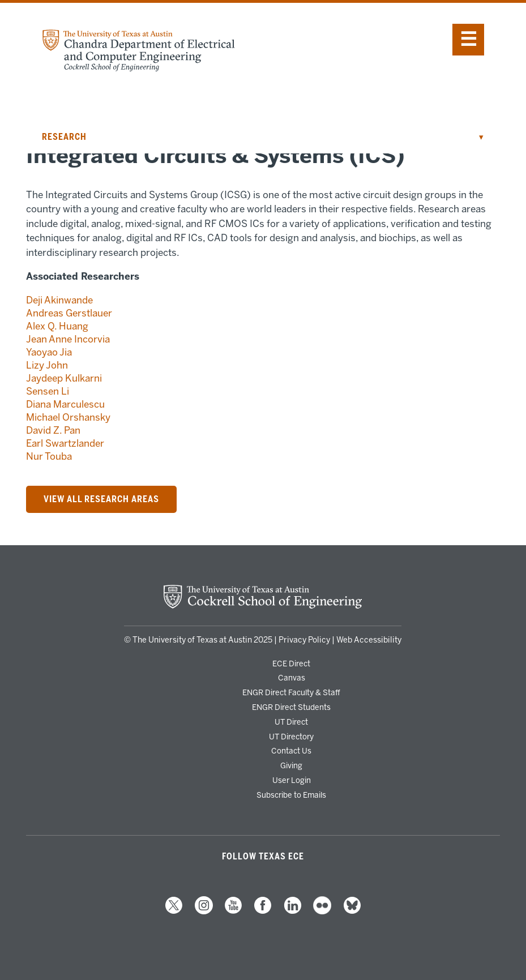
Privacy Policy (304, 640)
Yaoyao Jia (49, 352)
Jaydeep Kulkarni (64, 378)
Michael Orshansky (68, 417)
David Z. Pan (53, 430)
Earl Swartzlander (65, 443)
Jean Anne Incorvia (68, 339)
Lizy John (47, 365)
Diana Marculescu (65, 404)
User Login (292, 780)
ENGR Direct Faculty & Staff (291, 692)
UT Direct (291, 722)
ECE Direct (291, 664)
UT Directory (291, 737)
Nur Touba (49, 456)
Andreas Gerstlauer (69, 313)
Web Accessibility (369, 640)
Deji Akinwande (59, 300)
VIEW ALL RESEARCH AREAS (101, 499)
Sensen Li (48, 391)
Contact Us (291, 751)
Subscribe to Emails (291, 795)
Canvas (292, 678)
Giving (291, 765)
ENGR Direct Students (291, 707)
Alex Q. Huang (57, 326)
